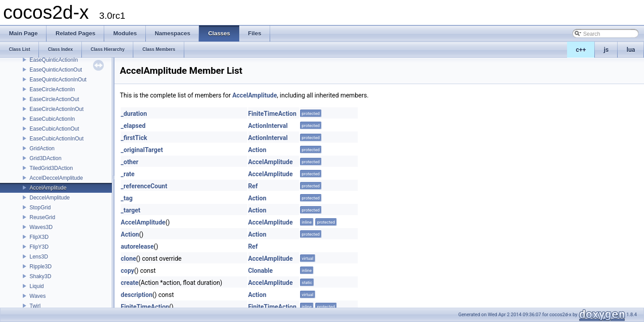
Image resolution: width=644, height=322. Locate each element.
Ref (253, 186)
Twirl (35, 306)
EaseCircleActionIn (52, 89)
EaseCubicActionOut (54, 129)
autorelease (137, 246)
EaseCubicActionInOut (57, 139)
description (137, 295)
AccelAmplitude (48, 188)
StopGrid (40, 208)
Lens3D (39, 257)
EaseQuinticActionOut (56, 70)
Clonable (261, 271)
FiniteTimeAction (272, 114)
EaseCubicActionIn (52, 119)
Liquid (37, 286)
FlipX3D (39, 237)
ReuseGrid (42, 217)
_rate (128, 174)
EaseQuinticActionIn (54, 60)
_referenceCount (144, 186)
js (606, 50)
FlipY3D (39, 247)
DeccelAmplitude (50, 198)
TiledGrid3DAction (51, 168)
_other (129, 162)
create (130, 283)
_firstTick (134, 138)
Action (257, 150)
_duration (134, 114)
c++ (581, 50)
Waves (38, 296)
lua (631, 50)
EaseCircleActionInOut (57, 109)
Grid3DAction (45, 158)
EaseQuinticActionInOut (58, 80)
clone (128, 258)
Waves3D (41, 227)
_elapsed (133, 126)
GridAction (42, 148)
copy (127, 271)
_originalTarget (142, 150)
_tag (127, 198)
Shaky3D (40, 276)
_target (131, 210)
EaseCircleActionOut (54, 99)
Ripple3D (40, 267)
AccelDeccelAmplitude (56, 178)
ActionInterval (268, 126)
